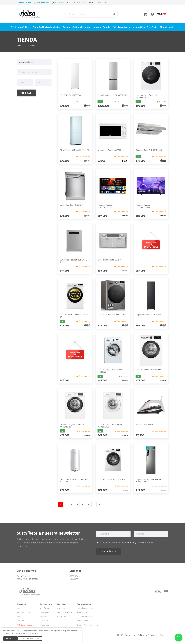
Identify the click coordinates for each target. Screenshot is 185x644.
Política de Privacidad (148, 635)
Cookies (163, 635)
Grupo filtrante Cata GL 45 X (109, 260)
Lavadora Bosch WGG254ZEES (148, 370)
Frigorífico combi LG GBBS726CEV (150, 315)
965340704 (59, 3)
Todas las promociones (86, 608)
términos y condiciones (137, 543)
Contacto (20, 621)
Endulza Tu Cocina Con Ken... (89, 625)
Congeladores (45, 612)
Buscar (114, 14)
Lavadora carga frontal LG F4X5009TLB (146, 96)
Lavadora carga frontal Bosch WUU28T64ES (110, 426)
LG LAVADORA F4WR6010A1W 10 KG (74, 316)
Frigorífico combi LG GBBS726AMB (112, 95)
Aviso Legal (130, 635)
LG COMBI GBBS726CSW (70, 95)
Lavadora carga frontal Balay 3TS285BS (110, 371)
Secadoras (44, 621)
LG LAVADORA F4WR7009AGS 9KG (112, 315)
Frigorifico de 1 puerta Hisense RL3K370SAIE (148, 481)
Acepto (10, 638)
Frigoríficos (44, 608)
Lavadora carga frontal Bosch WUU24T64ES (72, 426)
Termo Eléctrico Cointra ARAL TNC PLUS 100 (74, 481)
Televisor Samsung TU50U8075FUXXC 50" (145, 206)
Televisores (44, 625)
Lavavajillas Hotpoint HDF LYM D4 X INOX (75, 261)
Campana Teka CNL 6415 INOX (149, 150)
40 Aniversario (83, 612)
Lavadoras (44, 616)
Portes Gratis (82, 621)
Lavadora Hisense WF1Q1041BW (111, 479)
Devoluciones (62, 608)
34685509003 (43, 3)
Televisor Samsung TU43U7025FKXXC (105, 206)
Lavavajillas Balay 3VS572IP (71, 205)
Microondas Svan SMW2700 (109, 150)
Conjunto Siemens (84, 616)
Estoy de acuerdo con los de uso (126, 543)
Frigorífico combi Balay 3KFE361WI (74, 150)
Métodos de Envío (64, 612)
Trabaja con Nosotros (26, 625)
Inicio (20, 45)
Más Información (30, 638)
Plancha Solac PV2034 (145, 424)
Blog (18, 616)
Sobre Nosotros (23, 612)
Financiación (62, 616)
